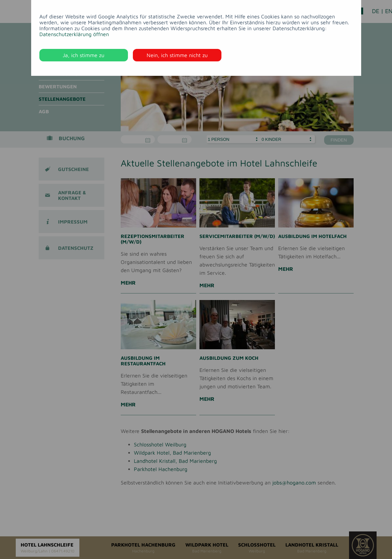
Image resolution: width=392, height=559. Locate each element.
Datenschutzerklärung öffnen (74, 34)
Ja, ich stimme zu (83, 55)
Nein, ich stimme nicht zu (177, 55)
